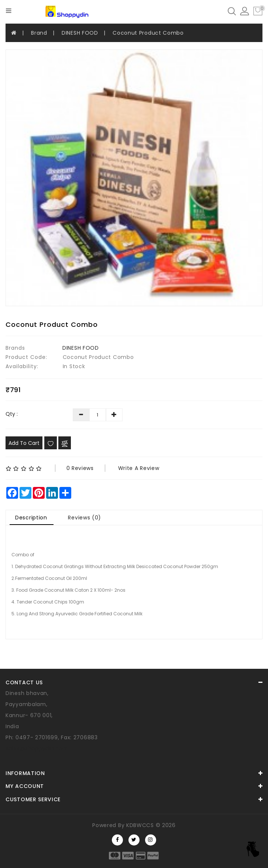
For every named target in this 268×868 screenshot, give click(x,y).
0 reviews (80, 468)
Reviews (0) (85, 518)
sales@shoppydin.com (37, 748)
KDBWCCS (140, 825)
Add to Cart (24, 443)
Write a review (139, 468)
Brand (39, 33)
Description (31, 518)
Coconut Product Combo (148, 33)
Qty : (12, 414)
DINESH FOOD (80, 33)
